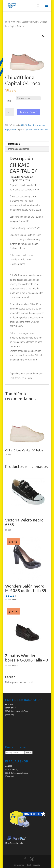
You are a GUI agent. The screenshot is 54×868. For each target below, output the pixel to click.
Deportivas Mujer (30, 22)
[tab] (27, 144)
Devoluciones (19, 865)
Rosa (47, 130)
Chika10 (24, 125)
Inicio (8, 22)
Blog (28, 865)
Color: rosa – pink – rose (21, 255)
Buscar (29, 752)
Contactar (37, 865)
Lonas (42, 130)
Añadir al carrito (28, 112)
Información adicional (19, 149)
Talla (9, 101)
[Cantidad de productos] (10, 112)
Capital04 (28, 130)
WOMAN (16, 22)
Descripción (14, 144)
